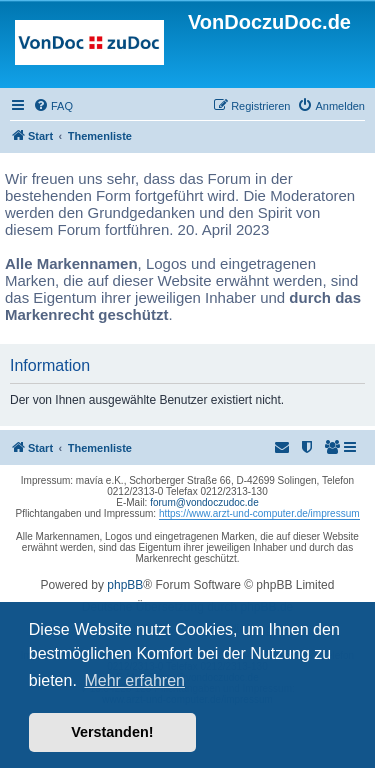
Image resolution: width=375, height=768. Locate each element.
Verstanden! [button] (112, 732)
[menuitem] (53, 106)
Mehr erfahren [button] (134, 680)
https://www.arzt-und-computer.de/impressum (259, 513)
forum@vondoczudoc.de (204, 502)
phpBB (125, 585)
